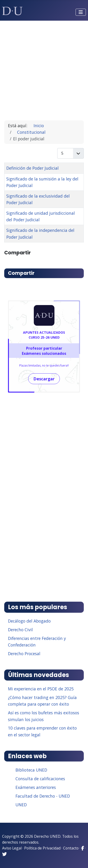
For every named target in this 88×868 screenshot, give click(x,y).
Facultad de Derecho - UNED (43, 796)
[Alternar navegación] (81, 12)
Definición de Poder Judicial (33, 168)
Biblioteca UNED (31, 770)
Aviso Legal (12, 848)
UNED (21, 805)
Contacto (71, 848)
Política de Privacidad (42, 848)
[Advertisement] (44, 68)
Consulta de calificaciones (40, 779)
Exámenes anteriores (36, 787)
